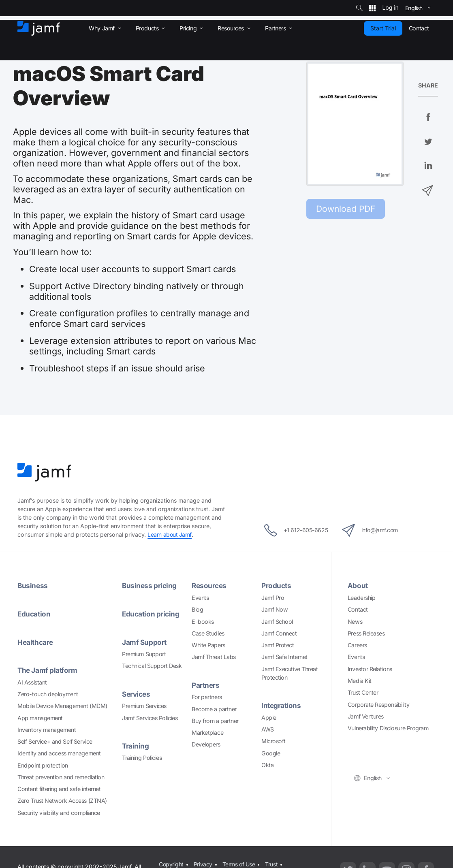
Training (136, 745)
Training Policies (142, 756)
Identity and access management (59, 752)
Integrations (281, 705)
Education (34, 613)
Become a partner (214, 708)
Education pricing (151, 613)
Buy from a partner (215, 720)
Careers (357, 645)
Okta (267, 764)
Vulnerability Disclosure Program (388, 728)
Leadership (362, 597)
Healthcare (35, 641)
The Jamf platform (47, 669)
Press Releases (366, 633)
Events (200, 597)
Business (33, 585)
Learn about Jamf (170, 534)
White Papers (208, 645)
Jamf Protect (278, 645)
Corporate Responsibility (378, 704)
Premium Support (144, 653)
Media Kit (360, 680)
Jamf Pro (273, 597)
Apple (269, 717)
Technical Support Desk (152, 665)
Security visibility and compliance (59, 811)
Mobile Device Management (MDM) (62, 705)
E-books (203, 621)
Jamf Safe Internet (284, 656)
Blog (197, 609)
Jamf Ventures (366, 716)
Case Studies (208, 633)
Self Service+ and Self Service (55, 740)
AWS (268, 728)
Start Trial (383, 28)
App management (40, 717)
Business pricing (150, 585)
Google (271, 752)
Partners (205, 685)
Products (276, 585)
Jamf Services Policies (150, 717)
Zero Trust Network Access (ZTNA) (62, 800)
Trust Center (363, 692)
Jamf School (277, 621)
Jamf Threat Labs (214, 656)
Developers (206, 744)
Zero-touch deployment (48, 693)
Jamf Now (275, 609)
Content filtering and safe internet (59, 788)
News (355, 621)
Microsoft (274, 741)
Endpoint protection (43, 764)
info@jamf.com (372, 530)
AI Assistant (32, 681)
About (358, 585)
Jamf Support (144, 641)
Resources (209, 585)
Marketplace (207, 732)
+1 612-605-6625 (294, 530)
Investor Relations (370, 669)
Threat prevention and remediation (61, 776)
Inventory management (47, 728)
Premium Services (144, 705)
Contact (358, 609)
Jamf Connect (279, 633)
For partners (207, 696)
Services (136, 693)
